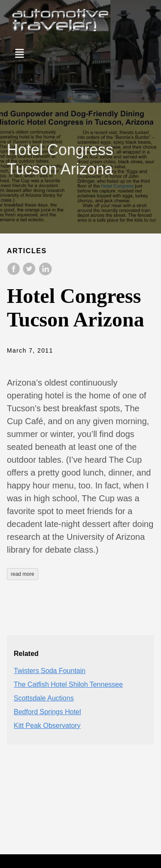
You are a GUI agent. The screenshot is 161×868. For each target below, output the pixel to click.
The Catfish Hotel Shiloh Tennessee (68, 684)
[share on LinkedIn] (45, 273)
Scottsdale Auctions (44, 698)
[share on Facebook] (15, 273)
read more (23, 574)
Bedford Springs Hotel (47, 712)
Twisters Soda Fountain (50, 671)
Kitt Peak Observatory (47, 726)
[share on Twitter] (30, 273)
